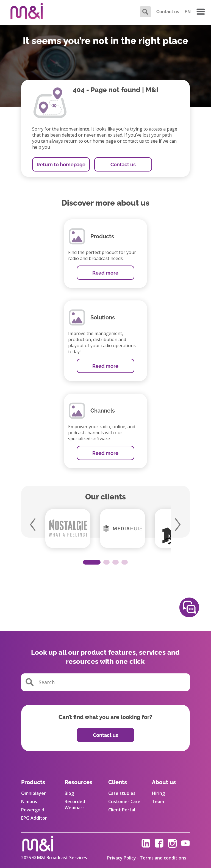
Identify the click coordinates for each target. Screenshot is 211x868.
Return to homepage (61, 165)
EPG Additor (34, 818)
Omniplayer (34, 793)
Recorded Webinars (75, 805)
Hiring (158, 793)
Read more (105, 273)
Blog (69, 793)
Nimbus (29, 801)
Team (158, 801)
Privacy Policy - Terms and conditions (147, 858)
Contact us (168, 12)
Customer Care (124, 801)
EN (188, 12)
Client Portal (122, 810)
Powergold (33, 810)
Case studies (122, 793)
